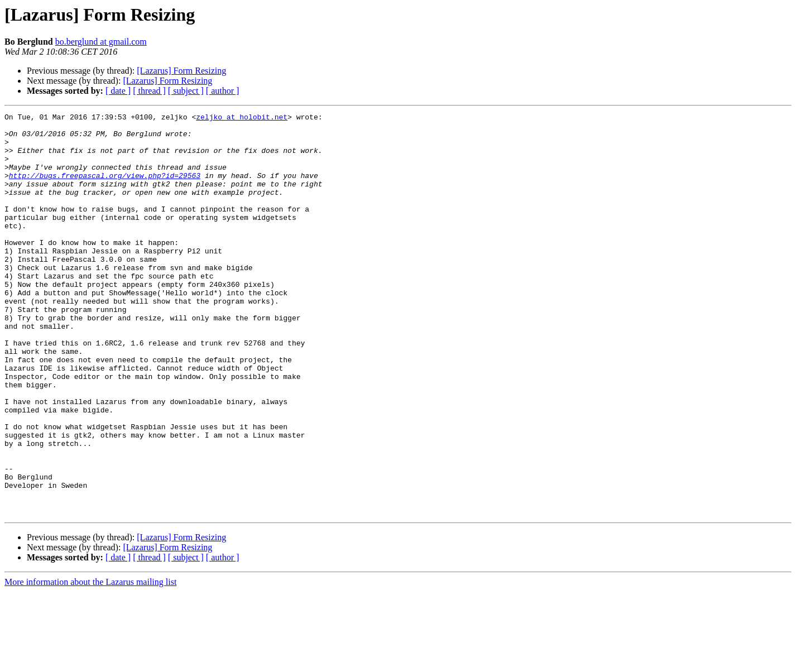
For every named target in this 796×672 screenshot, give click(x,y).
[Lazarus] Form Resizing (181, 71)
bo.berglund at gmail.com (101, 42)
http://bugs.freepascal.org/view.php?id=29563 (105, 189)
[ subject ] (186, 91)
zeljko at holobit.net (242, 118)
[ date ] (118, 91)
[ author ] (223, 91)
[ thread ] (149, 91)
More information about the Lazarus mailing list (90, 662)
